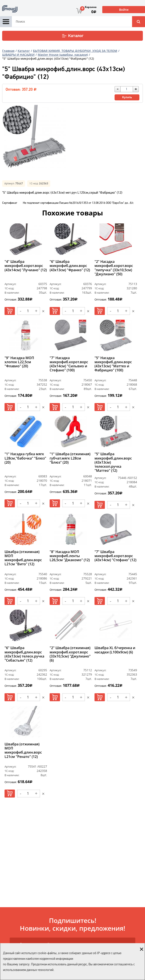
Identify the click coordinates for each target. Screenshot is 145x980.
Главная (8, 51)
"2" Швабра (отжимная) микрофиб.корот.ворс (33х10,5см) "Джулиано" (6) (70, 654)
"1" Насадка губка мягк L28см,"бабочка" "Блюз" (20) (25, 458)
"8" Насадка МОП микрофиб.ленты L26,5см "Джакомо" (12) (70, 556)
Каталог (73, 36)
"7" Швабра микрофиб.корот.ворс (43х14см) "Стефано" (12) (115, 556)
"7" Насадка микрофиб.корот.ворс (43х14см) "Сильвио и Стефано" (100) (69, 364)
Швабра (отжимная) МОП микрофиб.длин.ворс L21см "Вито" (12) (23, 558)
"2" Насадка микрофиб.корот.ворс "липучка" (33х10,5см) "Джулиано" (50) (114, 268)
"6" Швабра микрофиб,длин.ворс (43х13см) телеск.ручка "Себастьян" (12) (24, 654)
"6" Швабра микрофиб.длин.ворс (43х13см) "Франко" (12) (70, 266)
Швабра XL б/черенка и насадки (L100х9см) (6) (115, 650)
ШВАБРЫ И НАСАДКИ (18, 55)
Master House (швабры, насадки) (63, 55)
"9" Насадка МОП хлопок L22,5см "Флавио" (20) (19, 362)
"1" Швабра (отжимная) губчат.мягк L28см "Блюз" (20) (70, 458)
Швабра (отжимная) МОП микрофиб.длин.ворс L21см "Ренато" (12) (23, 751)
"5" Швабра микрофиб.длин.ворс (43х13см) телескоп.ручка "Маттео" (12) (113, 462)
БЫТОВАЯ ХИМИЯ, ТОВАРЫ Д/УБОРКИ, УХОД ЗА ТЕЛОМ (75, 51)
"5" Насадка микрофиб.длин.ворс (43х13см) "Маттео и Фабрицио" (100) (113, 364)
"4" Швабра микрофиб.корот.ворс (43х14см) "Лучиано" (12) (26, 266)
